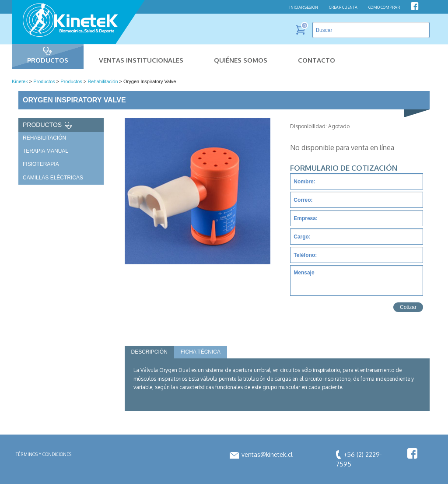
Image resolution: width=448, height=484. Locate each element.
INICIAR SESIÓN (304, 7)
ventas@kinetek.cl (261, 454)
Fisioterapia (41, 164)
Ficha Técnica (201, 352)
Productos (48, 60)
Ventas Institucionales (141, 60)
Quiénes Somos (241, 60)
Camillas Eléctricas (53, 178)
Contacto (317, 60)
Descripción (149, 352)
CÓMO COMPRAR (384, 7)
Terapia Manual (45, 151)
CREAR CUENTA (343, 7)
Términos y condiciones (44, 454)
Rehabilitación (44, 138)
